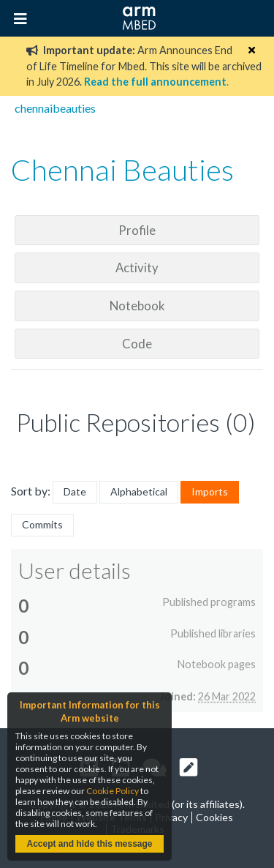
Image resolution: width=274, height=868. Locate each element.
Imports (210, 491)
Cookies (214, 817)
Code (137, 344)
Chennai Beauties (122, 170)
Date (75, 491)
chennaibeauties (55, 108)
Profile (137, 230)
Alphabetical (139, 491)
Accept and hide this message (89, 844)
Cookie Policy (113, 791)
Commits (42, 524)
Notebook (137, 306)
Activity (137, 267)
